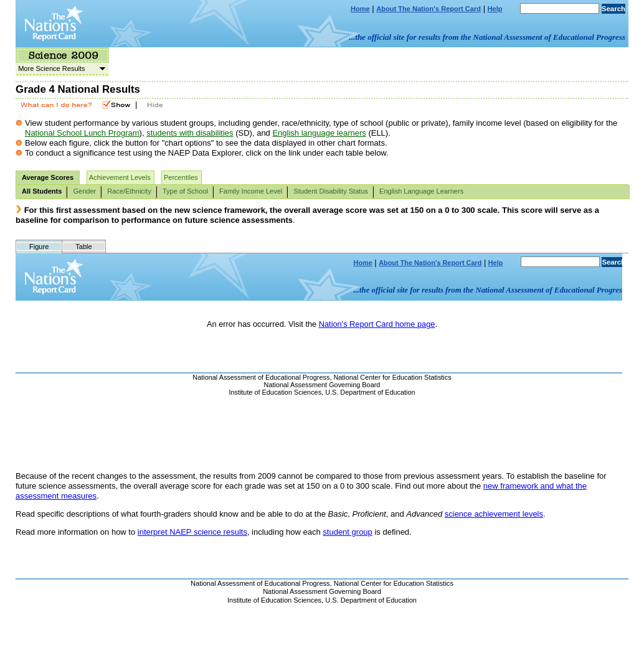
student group (348, 532)
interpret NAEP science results (192, 532)
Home (360, 9)
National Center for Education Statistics (394, 583)
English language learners (319, 133)
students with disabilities (190, 133)
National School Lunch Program (82, 133)
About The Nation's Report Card (429, 9)
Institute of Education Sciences (274, 600)
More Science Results (60, 68)
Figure (39, 247)
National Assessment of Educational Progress (260, 583)
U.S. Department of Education (371, 600)
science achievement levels (494, 514)
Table (83, 247)
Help (495, 9)
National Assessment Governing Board (322, 591)
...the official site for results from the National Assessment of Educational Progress (487, 37)
